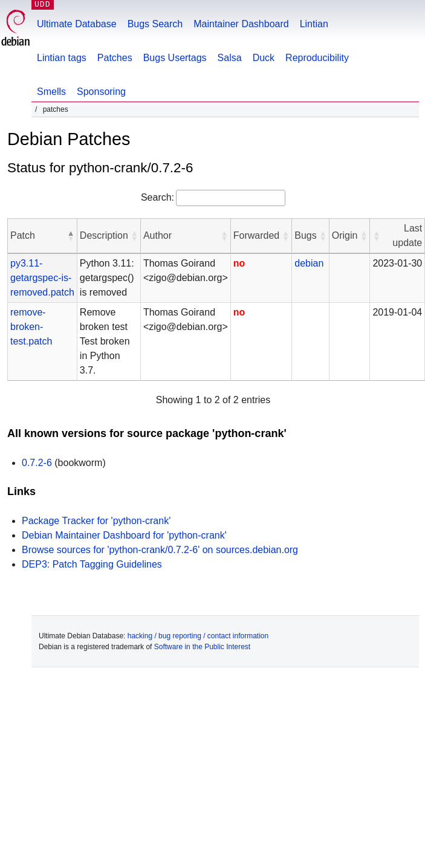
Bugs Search (155, 24)
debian (309, 263)
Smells (51, 92)
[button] (71, 236)
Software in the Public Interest (202, 647)
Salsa (230, 58)
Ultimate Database (77, 24)
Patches (115, 58)
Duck (264, 58)
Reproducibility (317, 58)
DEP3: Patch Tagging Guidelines (92, 564)
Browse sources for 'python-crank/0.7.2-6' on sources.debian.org (160, 550)
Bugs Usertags (175, 58)
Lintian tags (62, 58)
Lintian (314, 24)
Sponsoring (101, 92)
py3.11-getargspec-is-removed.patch (42, 278)
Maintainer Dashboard (241, 24)
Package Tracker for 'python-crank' (96, 521)
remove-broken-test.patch (31, 327)
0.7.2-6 (37, 463)
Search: (157, 197)
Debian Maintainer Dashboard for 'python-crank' (124, 535)
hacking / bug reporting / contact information (198, 636)
